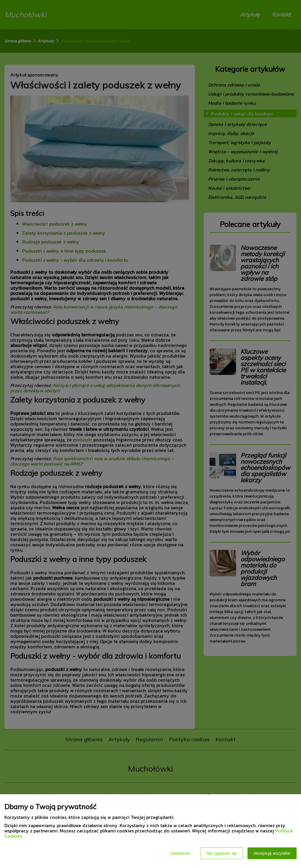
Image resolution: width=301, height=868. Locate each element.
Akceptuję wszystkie (272, 853)
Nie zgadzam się (222, 853)
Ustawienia (180, 853)
